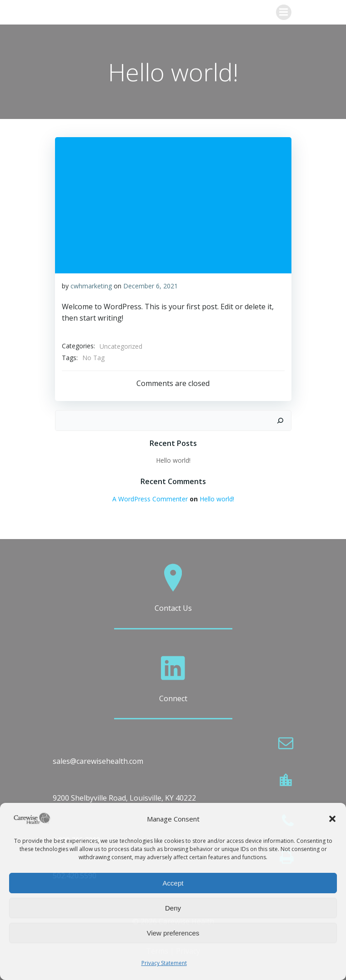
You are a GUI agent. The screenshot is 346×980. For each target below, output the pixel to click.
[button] (332, 819)
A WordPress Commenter (150, 499)
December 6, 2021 (150, 286)
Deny (173, 908)
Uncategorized (121, 346)
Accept (173, 883)
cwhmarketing (91, 286)
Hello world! (173, 460)
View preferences (173, 933)
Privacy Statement (164, 963)
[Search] (280, 421)
